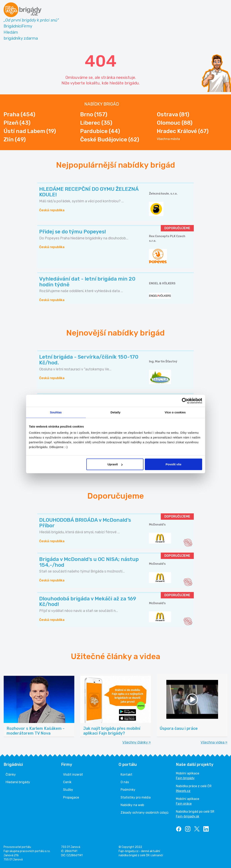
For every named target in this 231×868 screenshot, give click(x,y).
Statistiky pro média (136, 797)
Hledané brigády (18, 782)
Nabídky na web (132, 805)
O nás (125, 782)
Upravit (115, 464)
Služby (68, 790)
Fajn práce (184, 804)
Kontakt (126, 775)
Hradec (183, 131)
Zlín (15, 139)
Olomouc (175, 123)
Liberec (96, 123)
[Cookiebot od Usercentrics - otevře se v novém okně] (185, 401)
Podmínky (128, 790)
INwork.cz (183, 791)
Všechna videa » (214, 742)
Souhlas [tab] (56, 412)
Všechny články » (137, 742)
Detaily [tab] (116, 412)
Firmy (27, 26)
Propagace (71, 797)
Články (11, 775)
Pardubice (100, 131)
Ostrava (173, 114)
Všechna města (168, 139)
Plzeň (17, 123)
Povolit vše (173, 464)
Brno (94, 114)
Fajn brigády (185, 778)
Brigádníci (13, 26)
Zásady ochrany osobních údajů (145, 813)
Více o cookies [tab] (175, 412)
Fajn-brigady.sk (188, 816)
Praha (19, 114)
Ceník (67, 782)
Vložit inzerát (73, 775)
